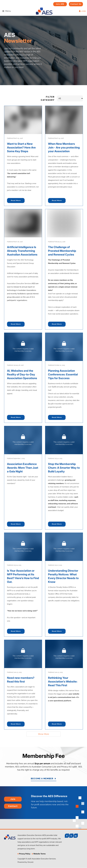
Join (6, 798)
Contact (8, 805)
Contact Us (73, 3)
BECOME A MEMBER (43, 779)
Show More (44, 734)
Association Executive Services (19, 283)
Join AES (56, 4)
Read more (16, 200)
